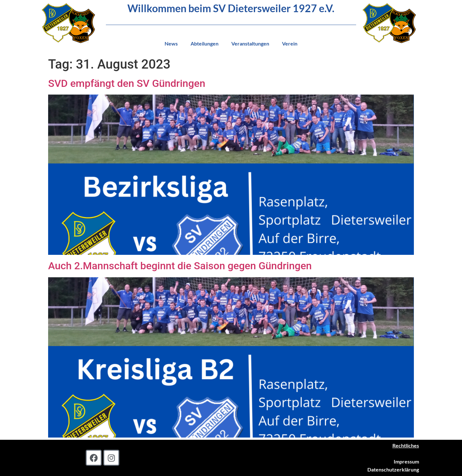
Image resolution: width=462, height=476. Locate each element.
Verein (290, 43)
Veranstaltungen (250, 43)
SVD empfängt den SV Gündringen (127, 83)
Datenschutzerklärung (393, 469)
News (171, 43)
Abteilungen (205, 43)
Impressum (406, 461)
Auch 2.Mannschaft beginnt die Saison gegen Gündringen (180, 266)
